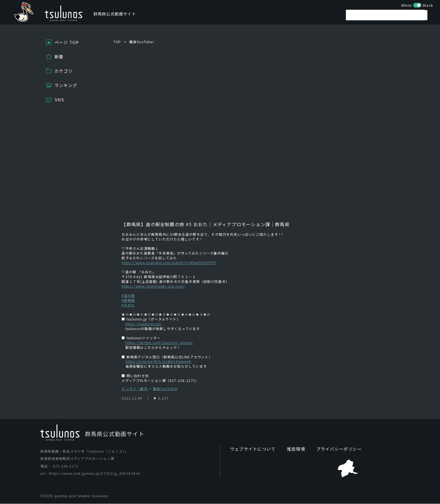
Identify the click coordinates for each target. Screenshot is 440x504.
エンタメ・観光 (134, 389)
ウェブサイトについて (251, 449)
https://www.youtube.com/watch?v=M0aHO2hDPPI (169, 263)
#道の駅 (128, 295)
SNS (59, 99)
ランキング (66, 85)
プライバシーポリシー (334, 449)
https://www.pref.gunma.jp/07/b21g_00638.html (95, 473)
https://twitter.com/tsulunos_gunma (159, 343)
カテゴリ (64, 71)
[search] (388, 17)
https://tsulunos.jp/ (144, 324)
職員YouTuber (142, 42)
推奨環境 (293, 449)
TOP (117, 42)
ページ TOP (67, 42)
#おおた (128, 305)
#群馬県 (128, 300)
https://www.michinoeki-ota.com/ (153, 286)
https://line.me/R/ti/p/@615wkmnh (158, 361)
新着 (59, 57)
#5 (188, 224)
